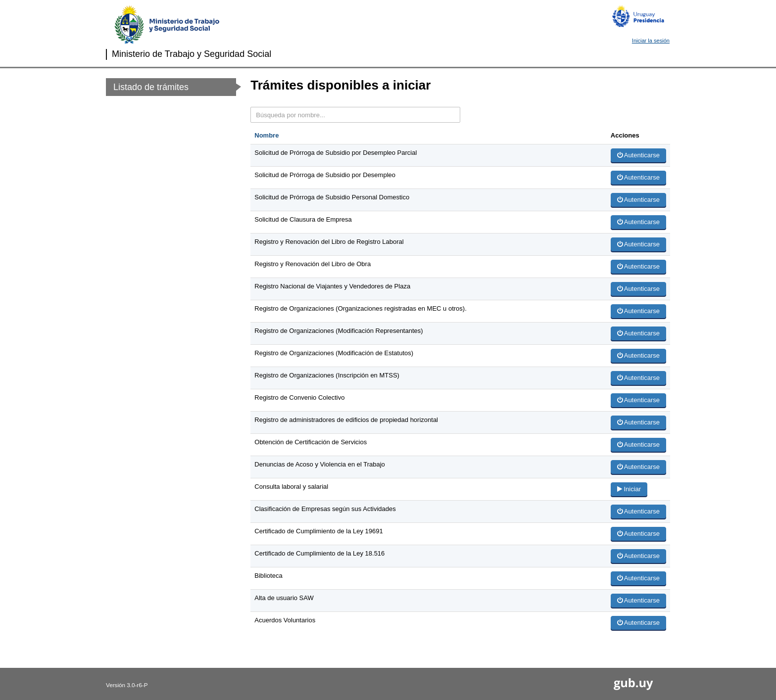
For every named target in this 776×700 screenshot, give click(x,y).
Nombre (267, 135)
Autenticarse (638, 155)
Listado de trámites (151, 87)
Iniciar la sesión (651, 41)
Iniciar (629, 489)
